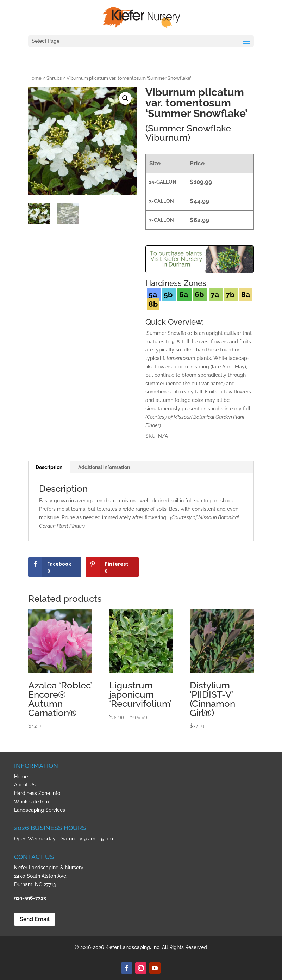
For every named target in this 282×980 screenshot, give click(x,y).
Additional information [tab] (104, 467)
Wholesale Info (32, 802)
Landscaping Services (40, 810)
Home (35, 78)
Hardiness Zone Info (37, 793)
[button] (125, 98)
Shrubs (54, 78)
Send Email (35, 919)
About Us (25, 785)
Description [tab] (49, 467)
